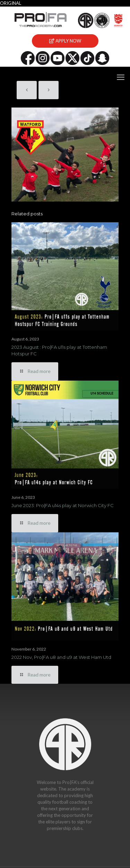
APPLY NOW (65, 41)
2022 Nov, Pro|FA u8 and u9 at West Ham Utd (61, 657)
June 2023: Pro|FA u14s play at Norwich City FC (63, 505)
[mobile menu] (121, 77)
